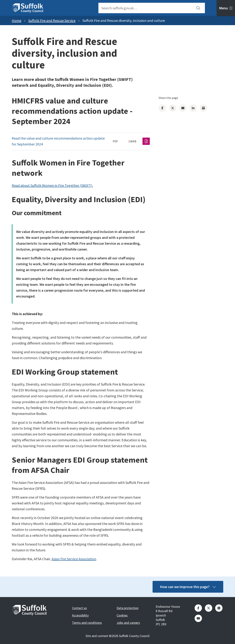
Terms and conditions (87, 623)
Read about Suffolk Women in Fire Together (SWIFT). (52, 185)
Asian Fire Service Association (74, 559)
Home (17, 20)
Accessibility (80, 615)
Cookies (122, 615)
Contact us (79, 608)
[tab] (226, 8)
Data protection (128, 608)
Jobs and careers (128, 623)
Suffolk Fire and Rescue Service (52, 20)
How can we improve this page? (188, 587)
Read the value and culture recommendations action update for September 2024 (58, 141)
